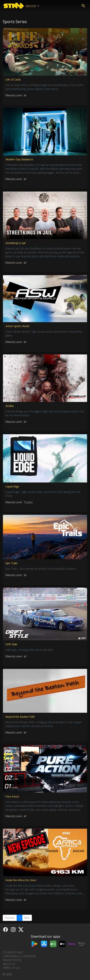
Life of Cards (13, 80)
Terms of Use (11, 968)
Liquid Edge (12, 486)
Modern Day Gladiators (19, 159)
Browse (32, 6)
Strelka (10, 406)
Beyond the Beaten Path (20, 717)
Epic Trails (11, 563)
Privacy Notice (12, 960)
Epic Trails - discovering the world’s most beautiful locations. (41, 569)
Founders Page (13, 952)
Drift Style (11, 644)
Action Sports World (17, 326)
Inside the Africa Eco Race (21, 880)
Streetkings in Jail (15, 243)
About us (9, 964)
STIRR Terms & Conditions (19, 956)
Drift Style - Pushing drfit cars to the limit (29, 650)
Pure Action (12, 796)
